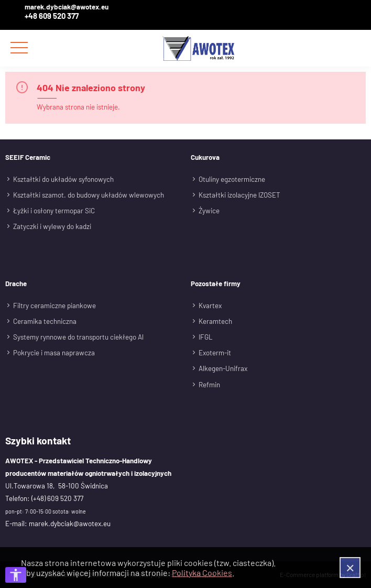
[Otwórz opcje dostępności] (16, 575)
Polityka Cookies (202, 573)
